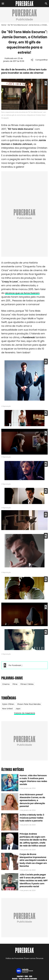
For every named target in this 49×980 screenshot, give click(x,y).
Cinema (6, 684)
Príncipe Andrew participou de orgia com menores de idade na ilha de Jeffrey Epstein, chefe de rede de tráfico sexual (33, 840)
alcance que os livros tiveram (22, 293)
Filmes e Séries (27, 684)
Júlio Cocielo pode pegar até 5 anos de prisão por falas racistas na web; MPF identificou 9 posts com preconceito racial (34, 881)
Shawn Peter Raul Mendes (29, 704)
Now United (7, 709)
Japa (18, 709)
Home (4, 25)
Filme (15, 684)
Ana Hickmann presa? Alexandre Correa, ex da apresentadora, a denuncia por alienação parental (32, 800)
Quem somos (30, 958)
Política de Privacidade (15, 958)
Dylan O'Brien (8, 704)
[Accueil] (24, 4)
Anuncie (40, 958)
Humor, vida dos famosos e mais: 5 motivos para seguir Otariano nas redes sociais (33, 780)
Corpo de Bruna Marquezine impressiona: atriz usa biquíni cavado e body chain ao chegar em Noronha (33, 860)
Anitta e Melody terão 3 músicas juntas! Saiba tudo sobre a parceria (32, 818)
